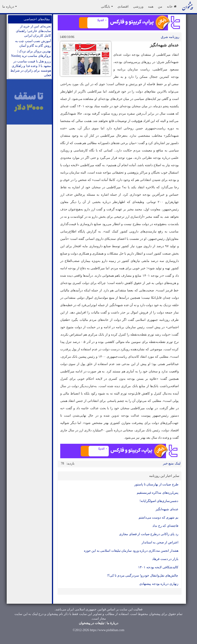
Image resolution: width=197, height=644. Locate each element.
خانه (172, 6)
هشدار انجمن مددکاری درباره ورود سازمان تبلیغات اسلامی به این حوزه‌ (131, 551)
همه (151, 6)
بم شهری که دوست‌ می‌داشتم (158, 518)
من (160, 6)
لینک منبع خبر (172, 463)
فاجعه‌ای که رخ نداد (165, 526)
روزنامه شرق (170, 37)
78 (63, 463)
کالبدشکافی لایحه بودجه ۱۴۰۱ (158, 567)
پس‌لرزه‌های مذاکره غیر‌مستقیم (158, 493)
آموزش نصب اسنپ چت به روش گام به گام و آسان (33, 43)
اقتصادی (123, 6)
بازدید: (71, 463)
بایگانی (107, 6)
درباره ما (10, 6)
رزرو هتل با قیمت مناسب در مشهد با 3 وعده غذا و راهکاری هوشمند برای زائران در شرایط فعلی (31, 68)
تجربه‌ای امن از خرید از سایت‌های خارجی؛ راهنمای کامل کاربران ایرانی (33, 31)
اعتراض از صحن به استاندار (160, 542)
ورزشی (138, 6)
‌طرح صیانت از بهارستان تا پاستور (156, 484)
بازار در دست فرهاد (165, 559)
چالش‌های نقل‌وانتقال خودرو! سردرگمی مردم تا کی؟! (143, 576)
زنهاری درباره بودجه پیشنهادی (159, 584)
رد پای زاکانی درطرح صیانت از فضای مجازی (149, 534)
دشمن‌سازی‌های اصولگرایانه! (159, 501)
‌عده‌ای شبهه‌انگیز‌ (167, 509)
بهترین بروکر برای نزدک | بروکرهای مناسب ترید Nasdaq (31, 54)
